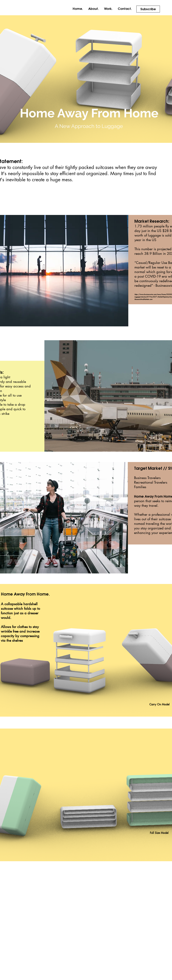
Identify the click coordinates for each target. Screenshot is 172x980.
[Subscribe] (148, 9)
